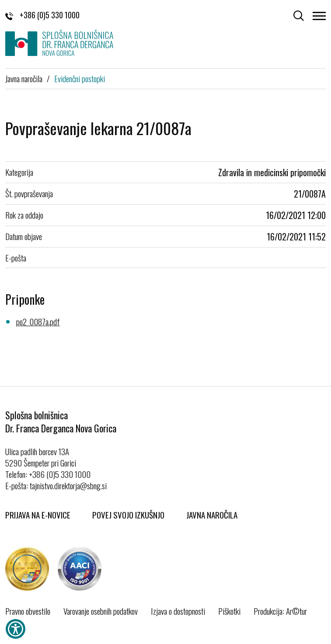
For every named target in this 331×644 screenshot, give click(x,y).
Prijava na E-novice (38, 515)
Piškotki (229, 611)
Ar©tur (296, 611)
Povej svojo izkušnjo (128, 515)
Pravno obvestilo (28, 611)
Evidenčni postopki (80, 78)
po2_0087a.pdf (38, 321)
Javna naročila (24, 78)
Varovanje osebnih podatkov (101, 611)
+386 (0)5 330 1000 (42, 15)
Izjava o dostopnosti (178, 611)
